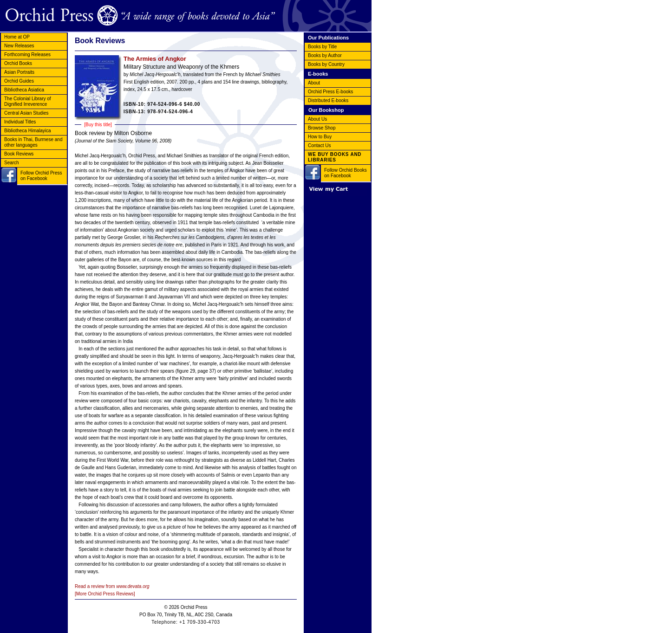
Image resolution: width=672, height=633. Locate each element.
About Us (317, 119)
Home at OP (17, 37)
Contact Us (319, 145)
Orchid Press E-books (330, 92)
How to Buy (320, 137)
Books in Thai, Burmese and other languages (33, 142)
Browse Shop (322, 128)
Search (12, 163)
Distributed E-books (328, 100)
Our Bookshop (326, 110)
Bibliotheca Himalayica (28, 131)
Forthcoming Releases (27, 55)
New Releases (19, 46)
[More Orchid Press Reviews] (105, 594)
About (314, 83)
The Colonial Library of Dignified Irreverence (28, 101)
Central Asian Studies (26, 113)
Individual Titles (20, 122)
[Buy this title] (98, 125)
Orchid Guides (19, 81)
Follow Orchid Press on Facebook (41, 176)
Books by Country (326, 64)
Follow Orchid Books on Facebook (346, 173)
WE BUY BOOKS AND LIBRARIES (335, 157)
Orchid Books (18, 63)
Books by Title (322, 47)
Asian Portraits (19, 72)
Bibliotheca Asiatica (24, 90)
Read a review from (112, 586)
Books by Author (325, 55)
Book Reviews (19, 154)
